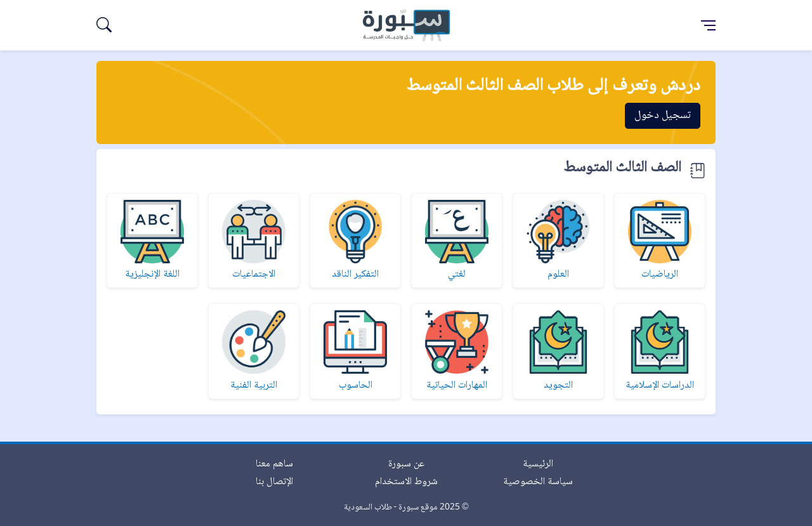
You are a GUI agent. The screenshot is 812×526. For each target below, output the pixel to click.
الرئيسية (538, 464)
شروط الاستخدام (406, 482)
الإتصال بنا (274, 482)
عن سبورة (406, 464)
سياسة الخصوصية (538, 482)
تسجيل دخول (663, 115)
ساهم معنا (274, 464)
